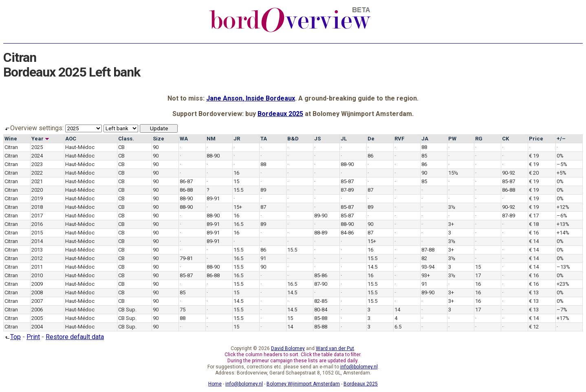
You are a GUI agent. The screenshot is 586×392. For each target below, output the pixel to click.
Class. (126, 139)
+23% (563, 284)
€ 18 (534, 224)
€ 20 (534, 173)
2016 (37, 224)
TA (264, 139)
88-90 (213, 156)
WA (184, 139)
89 (263, 190)
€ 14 (534, 241)
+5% (562, 173)
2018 (37, 207)
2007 (37, 301)
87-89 (347, 190)
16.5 (238, 224)
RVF (399, 139)
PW (452, 139)
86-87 (186, 181)
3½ (452, 207)
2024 (37, 156)
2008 (37, 292)
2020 (37, 190)
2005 (37, 318)
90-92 (509, 173)
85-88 (321, 318)
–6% (562, 216)
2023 (37, 164)
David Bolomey (288, 348)
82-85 (321, 301)
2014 (37, 241)
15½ (453, 173)
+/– (561, 139)
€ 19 (534, 156)
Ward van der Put (335, 348)
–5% (562, 164)
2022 (37, 173)
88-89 (321, 233)
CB (121, 147)
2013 (37, 250)
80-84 (321, 310)
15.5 (238, 190)
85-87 (347, 181)
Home (215, 384)
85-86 (321, 275)
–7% (562, 310)
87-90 (321, 284)
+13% (563, 224)
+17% (563, 318)
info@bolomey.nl (359, 367)
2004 (37, 327)
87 (370, 190)
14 (397, 310)
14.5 (372, 267)
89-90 (321, 216)
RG (479, 139)
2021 (37, 181)
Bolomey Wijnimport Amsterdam (303, 384)
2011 (37, 267)
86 (370, 156)
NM (211, 139)
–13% (563, 267)
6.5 (398, 327)
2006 (37, 310)
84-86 (347, 233)
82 (424, 258)
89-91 (213, 198)
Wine (11, 139)
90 (156, 147)
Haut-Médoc (80, 147)
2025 (37, 147)
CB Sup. (127, 310)
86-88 (186, 190)
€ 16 (534, 233)
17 (478, 275)
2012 (37, 258)
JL (344, 139)
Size (159, 139)
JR (237, 139)
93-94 (428, 267)
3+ (451, 224)
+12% (563, 207)
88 (424, 147)
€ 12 (534, 327)
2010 (37, 275)
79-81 (186, 258)
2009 (37, 284)
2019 (37, 198)
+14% (563, 233)
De (371, 139)
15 (236, 181)
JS (317, 139)
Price (536, 139)
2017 (37, 216)
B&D (293, 139)
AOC (71, 139)
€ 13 (534, 292)
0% (560, 156)
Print (33, 337)
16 (236, 173)
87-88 (428, 250)
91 (263, 258)
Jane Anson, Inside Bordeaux (251, 98)
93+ (426, 275)
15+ (238, 207)
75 (183, 310)
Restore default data (75, 337)
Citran (11, 147)
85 (424, 156)
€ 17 (534, 216)
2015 (37, 233)
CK (506, 139)
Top (12, 337)
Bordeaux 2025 (280, 114)
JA (425, 139)
